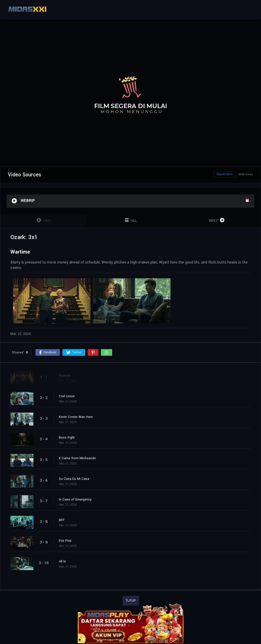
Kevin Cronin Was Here (76, 417)
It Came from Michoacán (77, 458)
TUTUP (131, 601)
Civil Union (67, 396)
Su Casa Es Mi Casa (74, 479)
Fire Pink (65, 541)
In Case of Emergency (75, 500)
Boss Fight (67, 438)
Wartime (65, 376)
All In (62, 561)
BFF (62, 520)
